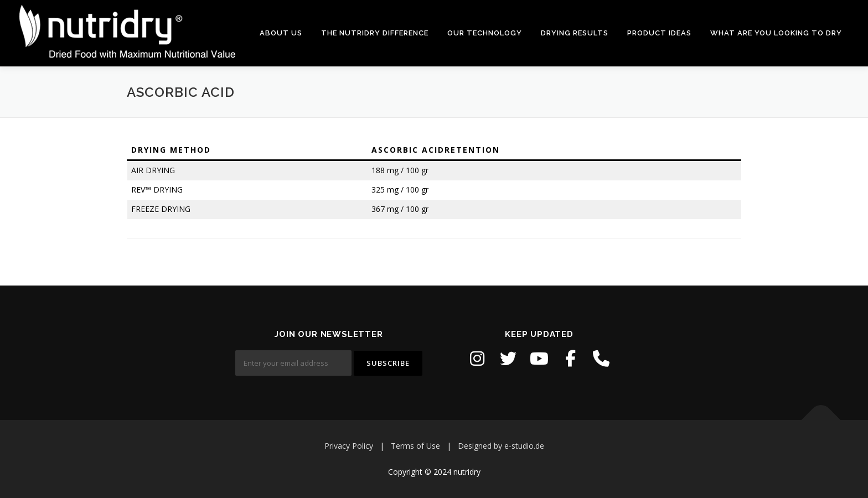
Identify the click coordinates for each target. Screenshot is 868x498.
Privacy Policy (349, 446)
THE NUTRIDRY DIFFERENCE (375, 33)
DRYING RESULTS (575, 33)
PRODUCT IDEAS (659, 33)
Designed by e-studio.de (501, 446)
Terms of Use (415, 446)
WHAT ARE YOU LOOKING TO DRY (776, 33)
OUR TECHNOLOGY (485, 33)
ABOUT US (281, 33)
